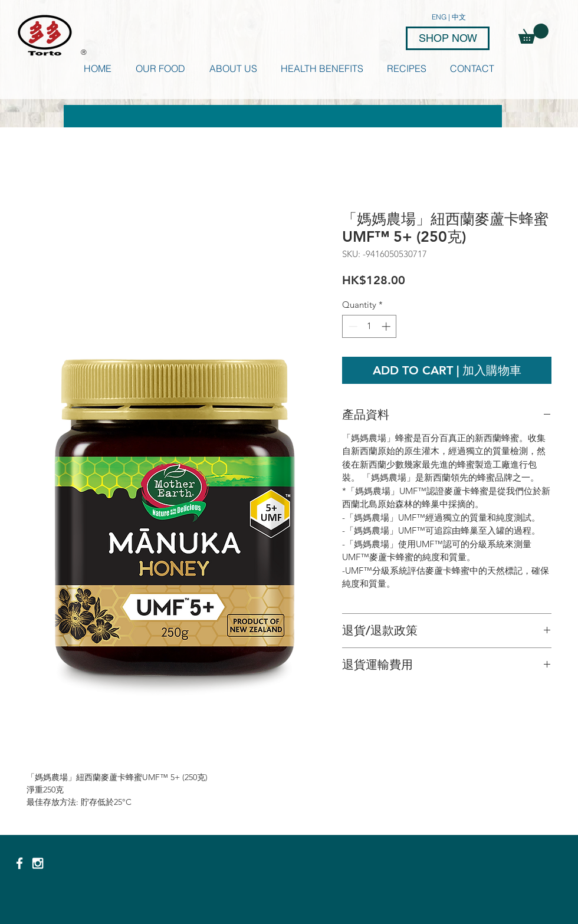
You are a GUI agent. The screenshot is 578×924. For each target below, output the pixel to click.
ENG (440, 17)
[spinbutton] (370, 326)
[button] (533, 34)
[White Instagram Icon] (38, 863)
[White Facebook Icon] (19, 863)
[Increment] (387, 326)
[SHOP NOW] (448, 38)
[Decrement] (352, 326)
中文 (459, 17)
